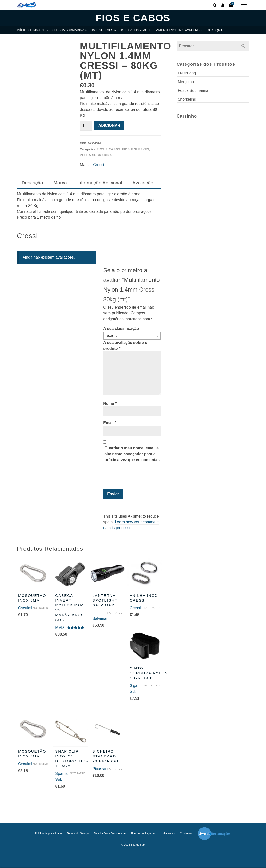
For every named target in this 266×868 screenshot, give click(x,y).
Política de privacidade (48, 833)
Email (110, 423)
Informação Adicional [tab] (100, 183)
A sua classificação (121, 329)
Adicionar (109, 125)
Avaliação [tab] (143, 183)
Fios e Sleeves (136, 149)
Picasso (99, 769)
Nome (110, 403)
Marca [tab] (60, 183)
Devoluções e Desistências (110, 833)
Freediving (187, 73)
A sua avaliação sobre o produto (125, 346)
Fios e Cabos (109, 149)
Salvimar (100, 618)
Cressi (98, 165)
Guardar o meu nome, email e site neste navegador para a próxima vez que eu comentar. (132, 454)
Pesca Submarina (96, 155)
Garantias (169, 833)
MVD (60, 627)
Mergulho (186, 82)
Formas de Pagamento (145, 833)
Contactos (186, 833)
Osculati (25, 608)
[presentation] (136, 477)
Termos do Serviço (78, 833)
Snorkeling (187, 99)
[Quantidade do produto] (86, 126)
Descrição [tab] (32, 183)
